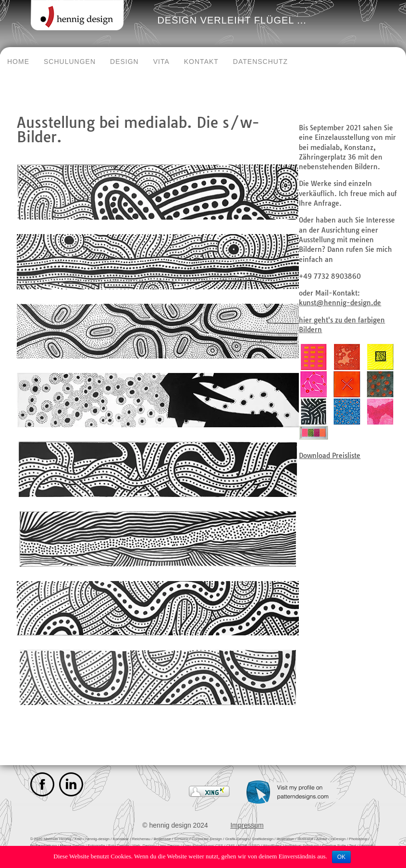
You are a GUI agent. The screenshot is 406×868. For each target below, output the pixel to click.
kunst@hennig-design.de (340, 303)
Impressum (247, 825)
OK (341, 857)
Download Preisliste (330, 456)
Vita (161, 62)
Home (18, 62)
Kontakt (201, 62)
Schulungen (70, 62)
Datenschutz (260, 62)
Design (124, 62)
